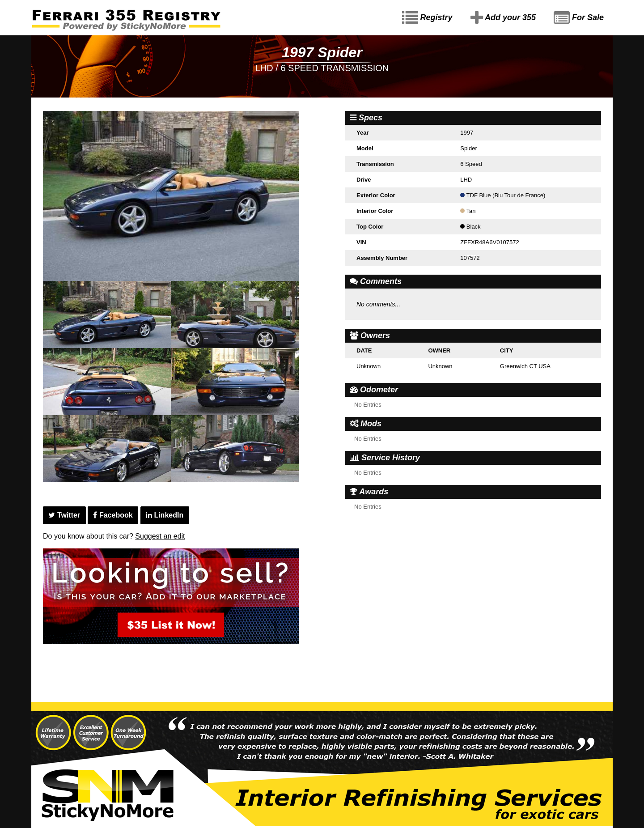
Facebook (113, 515)
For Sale (579, 18)
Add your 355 (503, 18)
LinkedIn (165, 515)
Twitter (64, 515)
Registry (427, 18)
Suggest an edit (160, 536)
